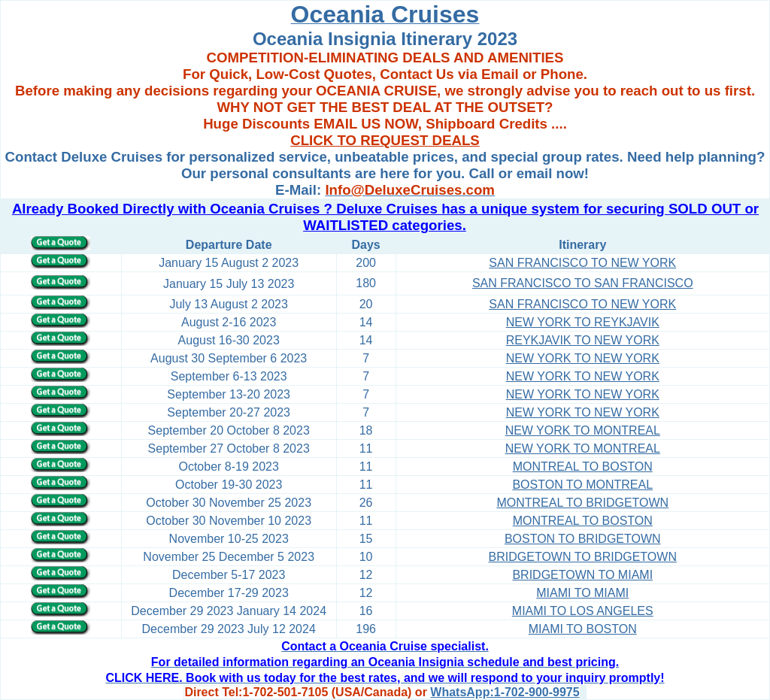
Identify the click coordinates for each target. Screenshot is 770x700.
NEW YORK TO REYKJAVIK (583, 322)
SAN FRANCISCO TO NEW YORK (582, 263)
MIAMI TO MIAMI (582, 593)
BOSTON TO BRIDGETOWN (583, 539)
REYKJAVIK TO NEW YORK (583, 340)
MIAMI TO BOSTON (583, 629)
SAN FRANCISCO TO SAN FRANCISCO (583, 283)
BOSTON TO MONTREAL (582, 485)
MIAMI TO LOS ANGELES (583, 611)
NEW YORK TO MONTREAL (583, 430)
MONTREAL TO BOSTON (583, 467)
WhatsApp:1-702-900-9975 (505, 692)
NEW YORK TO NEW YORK (583, 358)
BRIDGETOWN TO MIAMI (582, 575)
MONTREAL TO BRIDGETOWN (582, 503)
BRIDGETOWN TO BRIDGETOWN (583, 557)
